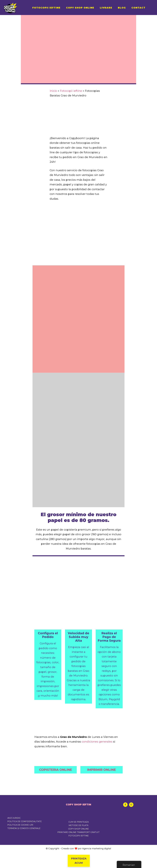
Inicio (53, 91)
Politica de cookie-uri (20, 825)
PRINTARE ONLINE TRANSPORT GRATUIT (78, 832)
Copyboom (16, 7)
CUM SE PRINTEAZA (79, 822)
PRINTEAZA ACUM (78, 861)
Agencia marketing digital (96, 849)
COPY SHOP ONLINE (78, 829)
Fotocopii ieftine (71, 91)
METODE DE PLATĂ (78, 825)
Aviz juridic (14, 818)
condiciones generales (97, 742)
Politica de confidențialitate (25, 821)
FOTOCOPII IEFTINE (79, 836)
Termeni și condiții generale (24, 828)
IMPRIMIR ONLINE (101, 770)
